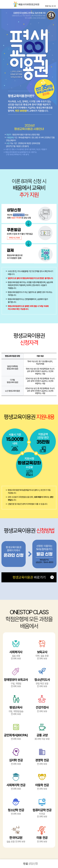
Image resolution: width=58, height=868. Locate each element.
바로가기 (29, 577)
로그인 (54, 6)
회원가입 (48, 6)
